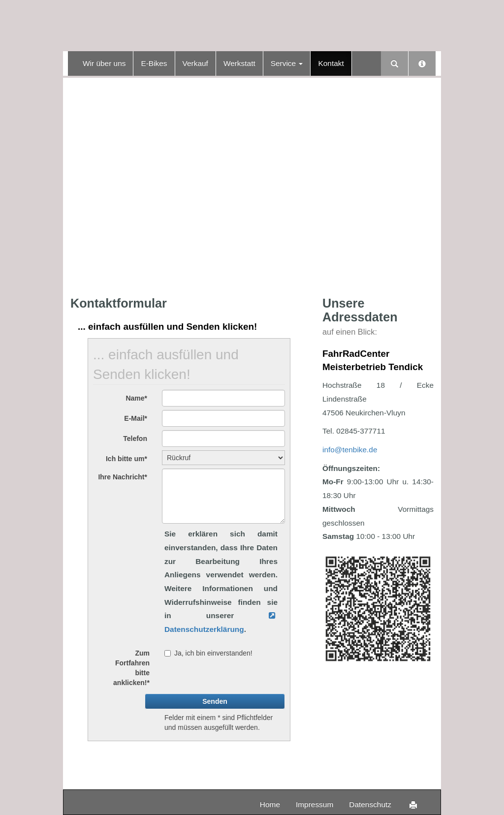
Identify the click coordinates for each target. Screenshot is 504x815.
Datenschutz (370, 804)
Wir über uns (104, 63)
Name (136, 398)
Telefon (135, 439)
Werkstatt (239, 63)
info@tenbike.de (350, 450)
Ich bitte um (126, 459)
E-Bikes (154, 63)
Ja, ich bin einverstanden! (208, 653)
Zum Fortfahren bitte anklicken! (131, 668)
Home (270, 804)
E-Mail (136, 418)
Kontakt (331, 63)
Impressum (315, 804)
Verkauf (195, 63)
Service (287, 63)
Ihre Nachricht (123, 477)
